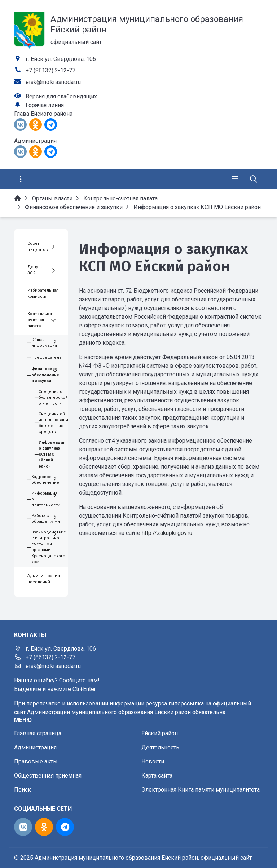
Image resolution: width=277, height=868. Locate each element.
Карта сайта (157, 776)
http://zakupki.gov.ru (167, 533)
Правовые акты (36, 761)
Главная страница (38, 733)
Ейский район (160, 733)
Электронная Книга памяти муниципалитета (201, 790)
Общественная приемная (48, 776)
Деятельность (160, 747)
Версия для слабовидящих (61, 96)
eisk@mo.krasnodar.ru (53, 82)
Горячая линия (45, 105)
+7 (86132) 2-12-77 (50, 70)
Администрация (35, 747)
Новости (153, 761)
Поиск (23, 790)
